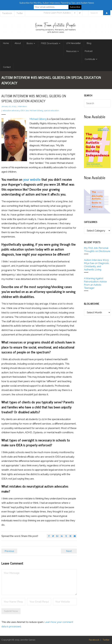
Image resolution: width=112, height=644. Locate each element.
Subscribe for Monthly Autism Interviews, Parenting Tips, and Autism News (57, 3)
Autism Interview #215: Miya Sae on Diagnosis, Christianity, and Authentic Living (97, 265)
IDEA (23, 111)
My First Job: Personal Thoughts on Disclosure (97, 250)
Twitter (106, 640)
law (27, 111)
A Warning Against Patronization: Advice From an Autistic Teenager (95, 283)
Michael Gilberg (36, 111)
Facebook (94, 640)
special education (51, 111)
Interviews (22, 106)
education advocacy (11, 111)
